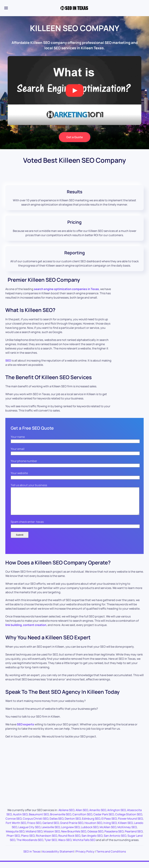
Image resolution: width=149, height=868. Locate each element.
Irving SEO (110, 828)
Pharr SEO (13, 841)
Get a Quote (75, 137)
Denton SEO (73, 824)
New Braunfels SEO (74, 837)
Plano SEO (28, 841)
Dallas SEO (56, 824)
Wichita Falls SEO (84, 845)
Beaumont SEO (39, 820)
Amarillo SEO (98, 815)
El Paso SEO (109, 824)
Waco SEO (65, 845)
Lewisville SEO (51, 832)
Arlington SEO (117, 815)
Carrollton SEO (82, 820)
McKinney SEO (127, 832)
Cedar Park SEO (104, 820)
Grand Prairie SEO (72, 828)
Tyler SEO (51, 845)
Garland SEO (51, 828)
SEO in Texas (32, 857)
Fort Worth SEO (16, 828)
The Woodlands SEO (30, 845)
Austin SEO (20, 820)
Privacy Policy (85, 857)
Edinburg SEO (91, 824)
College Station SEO (129, 820)
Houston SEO (93, 828)
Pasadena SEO (114, 837)
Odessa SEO (95, 837)
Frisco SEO (34, 828)
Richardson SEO (46, 841)
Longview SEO (70, 832)
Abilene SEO (66, 815)
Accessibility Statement (58, 857)
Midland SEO (34, 837)
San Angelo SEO (92, 841)
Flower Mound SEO (130, 824)
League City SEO (29, 832)
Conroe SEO (14, 824)
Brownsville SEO (61, 820)
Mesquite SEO (15, 837)
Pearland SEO (134, 837)
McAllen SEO (108, 832)
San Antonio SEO (115, 841)
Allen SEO (82, 815)
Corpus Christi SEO (36, 824)
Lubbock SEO (90, 832)
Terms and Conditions (111, 857)
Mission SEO (52, 837)
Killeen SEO (125, 828)
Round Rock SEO (69, 841)
